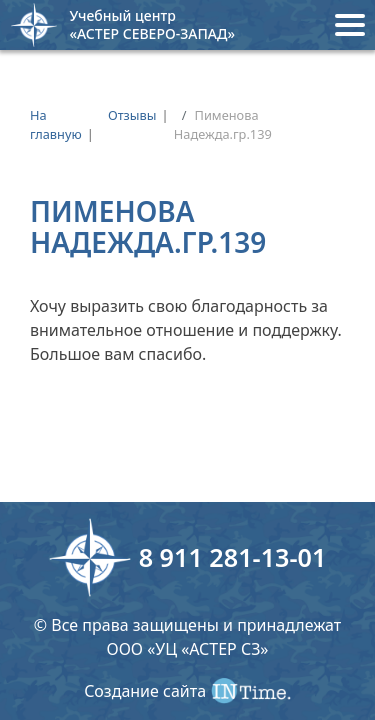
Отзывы (132, 115)
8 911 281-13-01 (233, 557)
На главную (56, 124)
